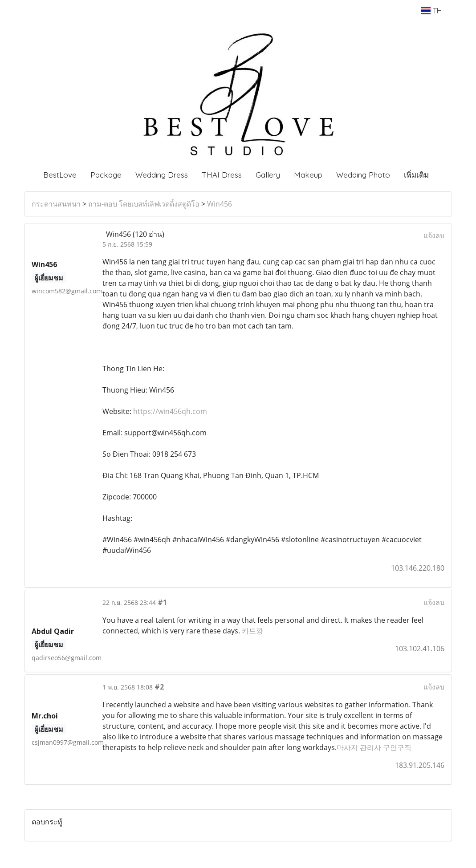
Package (106, 175)
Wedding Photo (363, 175)
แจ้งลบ (434, 235)
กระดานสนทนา (56, 204)
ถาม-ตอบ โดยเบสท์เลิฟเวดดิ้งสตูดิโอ (144, 204)
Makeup (308, 175)
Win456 (220, 204)
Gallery (268, 175)
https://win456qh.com (170, 411)
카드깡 (252, 631)
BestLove (60, 175)
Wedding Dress (162, 175)
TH (431, 11)
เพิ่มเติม (416, 175)
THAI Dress (222, 175)
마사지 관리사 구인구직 (374, 747)
